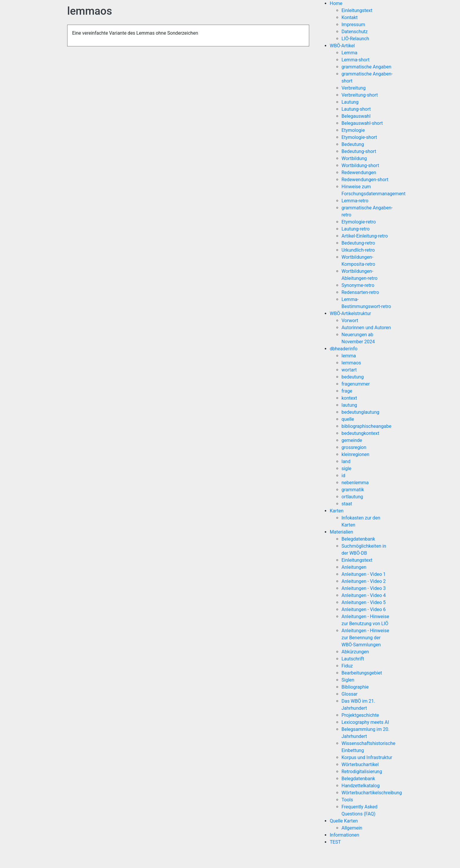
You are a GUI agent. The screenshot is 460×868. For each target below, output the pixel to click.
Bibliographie (355, 687)
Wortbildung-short (360, 165)
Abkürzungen (355, 652)
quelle (348, 419)
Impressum (353, 25)
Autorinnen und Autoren (366, 328)
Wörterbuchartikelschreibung (372, 793)
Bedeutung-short (359, 151)
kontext (349, 398)
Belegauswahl (356, 116)
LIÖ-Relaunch (355, 39)
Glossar (350, 694)
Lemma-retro (355, 201)
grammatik (353, 490)
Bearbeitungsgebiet (362, 673)
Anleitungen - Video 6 (364, 609)
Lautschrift (353, 659)
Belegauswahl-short (362, 123)
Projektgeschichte (360, 715)
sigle (346, 469)
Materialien (341, 532)
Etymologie (353, 130)
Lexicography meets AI (365, 722)
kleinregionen (355, 454)
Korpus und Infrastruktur (367, 757)
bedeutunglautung (360, 412)
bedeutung (353, 377)
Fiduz (347, 666)
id (343, 476)
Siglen (348, 680)
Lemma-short (356, 60)
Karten (337, 511)
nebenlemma (355, 483)
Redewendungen (359, 173)
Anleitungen (354, 567)
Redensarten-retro (360, 292)
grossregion (354, 447)
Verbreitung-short (360, 95)
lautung (349, 405)
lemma (349, 356)
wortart (349, 370)
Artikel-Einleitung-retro (365, 236)
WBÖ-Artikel (342, 46)
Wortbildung (354, 158)
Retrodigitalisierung (362, 772)
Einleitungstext (357, 10)
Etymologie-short (359, 137)
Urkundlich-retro (358, 250)
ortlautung (352, 497)
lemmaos (351, 363)
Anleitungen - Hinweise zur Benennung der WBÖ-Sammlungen (365, 638)
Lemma (349, 53)
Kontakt (350, 17)
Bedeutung (353, 144)
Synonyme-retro (358, 285)
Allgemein (352, 828)
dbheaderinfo (344, 349)
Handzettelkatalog (361, 786)
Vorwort (350, 321)
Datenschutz (355, 32)
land (346, 461)
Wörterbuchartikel (360, 764)
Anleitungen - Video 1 (364, 574)
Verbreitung (354, 88)
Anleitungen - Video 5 (364, 602)
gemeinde (352, 440)
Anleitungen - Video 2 (364, 581)
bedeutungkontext (360, 433)
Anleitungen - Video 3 (364, 588)
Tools (347, 800)
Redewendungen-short (365, 180)
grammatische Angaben (366, 67)
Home (336, 3)
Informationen (344, 835)
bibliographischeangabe (366, 426)
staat (347, 504)
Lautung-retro (356, 229)
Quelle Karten (344, 821)
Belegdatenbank (358, 539)
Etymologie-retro (359, 222)
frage (347, 391)
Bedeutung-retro (358, 243)
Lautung (350, 102)
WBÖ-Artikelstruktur (350, 313)
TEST (335, 842)
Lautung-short (356, 109)
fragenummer (356, 384)
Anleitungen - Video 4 (364, 595)
